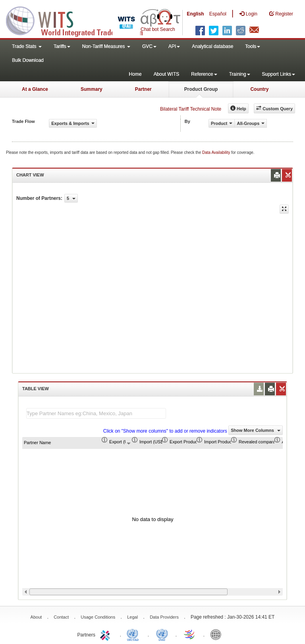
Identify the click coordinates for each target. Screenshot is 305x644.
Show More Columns (256, 430)
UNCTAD (134, 634)
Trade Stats (27, 46)
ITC (106, 634)
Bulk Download (28, 60)
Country (259, 89)
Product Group (201, 89)
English (195, 14)
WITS (79, 20)
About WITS (167, 74)
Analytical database (212, 46)
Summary (92, 89)
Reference (204, 74)
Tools (253, 46)
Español (218, 14)
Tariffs (62, 46)
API (174, 46)
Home (135, 74)
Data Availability (217, 152)
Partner (143, 89)
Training (240, 74)
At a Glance (35, 89)
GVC (149, 46)
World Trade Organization (190, 634)
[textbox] (96, 413)
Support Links (279, 74)
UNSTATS (162, 634)
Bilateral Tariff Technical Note (191, 109)
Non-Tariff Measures (106, 46)
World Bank (218, 634)
